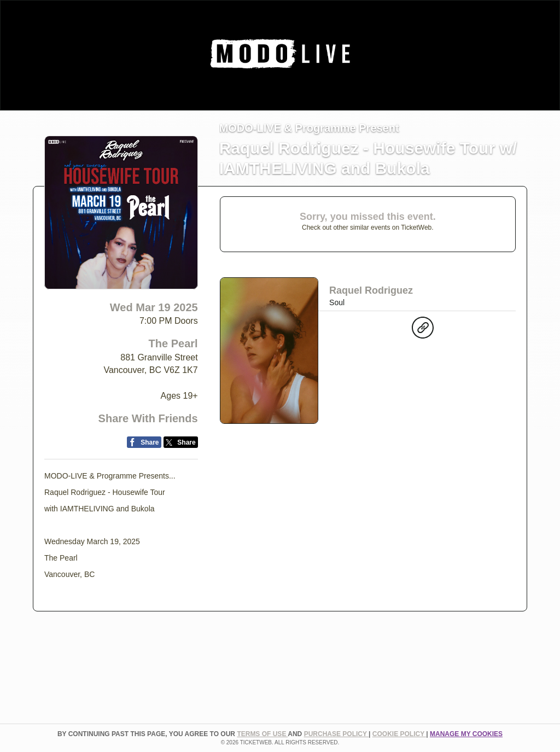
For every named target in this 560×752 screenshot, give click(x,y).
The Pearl (173, 343)
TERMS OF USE (262, 734)
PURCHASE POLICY (336, 734)
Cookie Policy (399, 734)
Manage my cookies (466, 734)
